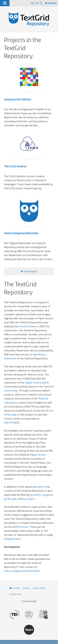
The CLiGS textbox (15, 166)
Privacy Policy (39, 588)
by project (29, 499)
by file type (10, 499)
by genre (48, 495)
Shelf (38, 3)
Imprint (26, 588)
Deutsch (53, 4)
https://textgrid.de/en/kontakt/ (22, 571)
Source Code (15, 594)
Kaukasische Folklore (17, 99)
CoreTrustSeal (28, 326)
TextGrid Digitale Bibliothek (21, 233)
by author (36, 495)
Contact (16, 588)
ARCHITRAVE (11, 423)
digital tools (14, 539)
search (41, 487)
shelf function (20, 527)
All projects (31, 271)
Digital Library (33, 383)
